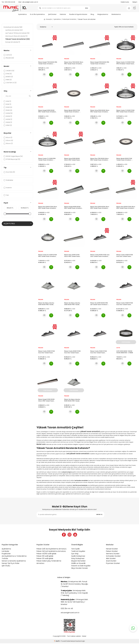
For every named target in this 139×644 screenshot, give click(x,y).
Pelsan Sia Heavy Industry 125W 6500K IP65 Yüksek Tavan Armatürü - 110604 (72, 304)
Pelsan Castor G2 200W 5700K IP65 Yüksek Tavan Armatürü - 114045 (48, 256)
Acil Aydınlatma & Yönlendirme (14, 557)
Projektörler (6, 554)
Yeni (6, 195)
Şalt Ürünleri (52, 14)
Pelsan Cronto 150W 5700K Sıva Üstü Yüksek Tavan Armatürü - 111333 (100, 256)
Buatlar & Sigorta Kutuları (78, 14)
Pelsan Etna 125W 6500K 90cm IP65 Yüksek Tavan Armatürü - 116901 (100, 208)
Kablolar (63, 14)
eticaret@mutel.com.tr (28, 2)
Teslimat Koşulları (78, 552)
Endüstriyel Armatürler (69, 19)
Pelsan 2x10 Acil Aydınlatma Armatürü (51, 549)
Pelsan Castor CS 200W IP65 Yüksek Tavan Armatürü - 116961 (47, 159)
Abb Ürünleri (111, 559)
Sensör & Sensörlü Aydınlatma (14, 562)
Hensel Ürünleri (112, 549)
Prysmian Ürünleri (113, 564)
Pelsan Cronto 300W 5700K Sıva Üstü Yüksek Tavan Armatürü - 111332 (125, 304)
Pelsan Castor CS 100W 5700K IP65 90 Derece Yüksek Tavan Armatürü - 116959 (125, 63)
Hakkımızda (125, 2)
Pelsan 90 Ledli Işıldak (45, 557)
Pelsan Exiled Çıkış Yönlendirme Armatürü (49, 563)
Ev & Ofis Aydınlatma (37, 14)
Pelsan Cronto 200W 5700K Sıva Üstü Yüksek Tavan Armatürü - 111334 (125, 256)
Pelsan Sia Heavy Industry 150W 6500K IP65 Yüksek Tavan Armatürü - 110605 (72, 400)
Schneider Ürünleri (113, 557)
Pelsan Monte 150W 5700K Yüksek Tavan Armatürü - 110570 (124, 159)
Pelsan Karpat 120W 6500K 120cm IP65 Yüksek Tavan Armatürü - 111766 (46, 400)
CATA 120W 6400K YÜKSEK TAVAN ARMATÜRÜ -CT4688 (125, 352)
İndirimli (8, 188)
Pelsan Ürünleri (112, 552)
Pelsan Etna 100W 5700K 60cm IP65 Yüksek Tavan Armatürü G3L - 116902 (48, 208)
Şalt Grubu (6, 566)
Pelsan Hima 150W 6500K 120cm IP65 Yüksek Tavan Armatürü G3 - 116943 (72, 159)
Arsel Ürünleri (111, 562)
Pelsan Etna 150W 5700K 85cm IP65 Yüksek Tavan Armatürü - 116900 (126, 208)
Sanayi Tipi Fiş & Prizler (11, 564)
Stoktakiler (8, 180)
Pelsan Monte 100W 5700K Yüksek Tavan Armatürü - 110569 (72, 111)
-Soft (57, 642)
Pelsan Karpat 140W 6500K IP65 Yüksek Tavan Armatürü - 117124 (48, 111)
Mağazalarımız (103, 14)
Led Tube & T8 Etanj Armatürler (17, 33)
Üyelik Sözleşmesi (78, 557)
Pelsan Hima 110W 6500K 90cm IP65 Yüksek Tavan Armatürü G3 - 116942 (100, 111)
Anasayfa (48, 19)
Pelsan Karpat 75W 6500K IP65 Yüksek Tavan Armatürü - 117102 (48, 63)
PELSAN (41, 59)
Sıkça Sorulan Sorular (79, 569)
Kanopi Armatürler (13, 42)
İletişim (135, 2)
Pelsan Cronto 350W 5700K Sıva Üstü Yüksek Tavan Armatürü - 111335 (99, 352)
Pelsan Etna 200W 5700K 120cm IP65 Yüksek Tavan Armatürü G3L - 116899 (72, 256)
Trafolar (5, 559)
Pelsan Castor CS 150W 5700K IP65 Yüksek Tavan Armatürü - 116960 (126, 111)
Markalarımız (116, 14)
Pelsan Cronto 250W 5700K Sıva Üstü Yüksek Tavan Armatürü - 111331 (47, 352)
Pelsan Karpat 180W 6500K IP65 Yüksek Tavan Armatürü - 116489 (74, 208)
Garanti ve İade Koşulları (81, 566)
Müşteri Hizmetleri (78, 562)
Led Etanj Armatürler (14, 30)
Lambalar (5, 552)
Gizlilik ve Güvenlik (78, 564)
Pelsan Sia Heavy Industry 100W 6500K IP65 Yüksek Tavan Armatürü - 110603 (46, 304)
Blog (92, 14)
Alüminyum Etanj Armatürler (16, 36)
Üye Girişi (75, 554)
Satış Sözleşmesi (78, 559)
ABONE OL (99, 514)
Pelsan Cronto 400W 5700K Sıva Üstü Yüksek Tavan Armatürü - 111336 (72, 352)
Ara (87, 8)
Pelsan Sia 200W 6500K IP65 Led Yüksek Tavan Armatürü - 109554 (99, 304)
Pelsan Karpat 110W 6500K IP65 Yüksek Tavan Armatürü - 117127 (100, 63)
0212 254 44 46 (8, 2)
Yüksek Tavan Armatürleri (18, 39)
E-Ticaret (63, 642)
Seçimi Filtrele (17, 224)
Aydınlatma (22, 14)
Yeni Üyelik (75, 549)
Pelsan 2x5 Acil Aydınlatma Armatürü (51, 552)
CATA (118, 348)
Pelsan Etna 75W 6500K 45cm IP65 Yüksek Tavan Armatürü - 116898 (100, 159)
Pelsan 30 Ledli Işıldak (45, 559)
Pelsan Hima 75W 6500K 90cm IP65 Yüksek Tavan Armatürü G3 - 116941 (74, 63)
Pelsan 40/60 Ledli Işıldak (46, 554)
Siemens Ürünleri (113, 554)
